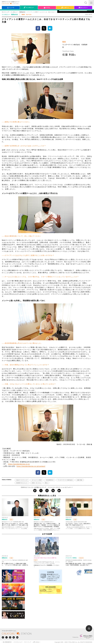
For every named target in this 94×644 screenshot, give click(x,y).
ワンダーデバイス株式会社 (65, 480)
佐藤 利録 (80, 480)
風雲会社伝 (15, 15)
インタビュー (14, 12)
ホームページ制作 (37, 480)
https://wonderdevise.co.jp (19, 464)
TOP (89, 629)
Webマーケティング (22, 480)
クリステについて (18, 642)
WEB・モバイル (36, 483)
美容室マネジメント (22, 483)
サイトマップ (28, 642)
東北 (46, 483)
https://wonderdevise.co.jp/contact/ (31, 466)
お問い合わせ (36, 642)
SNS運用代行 (50, 480)
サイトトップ (5, 12)
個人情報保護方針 (7, 642)
